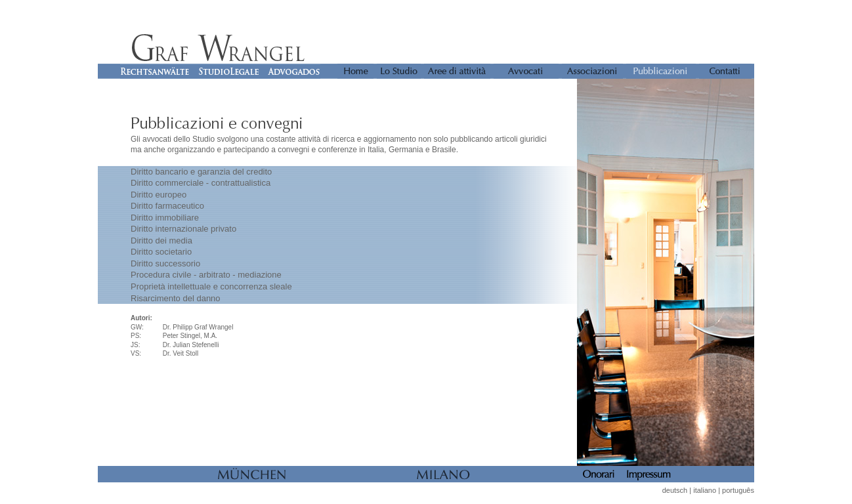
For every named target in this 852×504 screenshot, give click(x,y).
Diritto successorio (165, 263)
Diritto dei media (161, 241)
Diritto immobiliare (165, 218)
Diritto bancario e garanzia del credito (201, 172)
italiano (705, 490)
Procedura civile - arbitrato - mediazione (206, 275)
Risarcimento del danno (176, 298)
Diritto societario (161, 252)
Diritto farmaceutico (167, 206)
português (738, 490)
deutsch (675, 490)
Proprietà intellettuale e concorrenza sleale (211, 286)
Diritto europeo (159, 195)
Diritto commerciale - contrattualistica (201, 183)
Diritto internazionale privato (183, 229)
